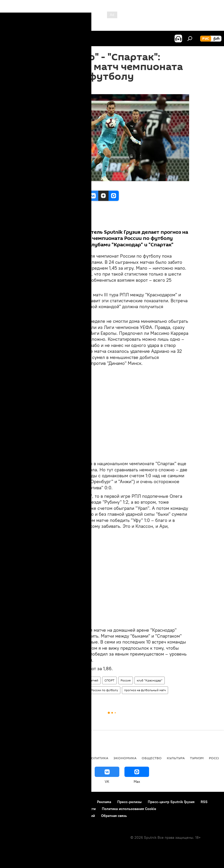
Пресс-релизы (129, 802)
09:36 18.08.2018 (49, 88)
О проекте (14, 802)
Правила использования (71, 802)
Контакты (37, 802)
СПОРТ (109, 680)
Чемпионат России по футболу (96, 690)
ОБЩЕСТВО (152, 758)
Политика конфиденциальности (69, 809)
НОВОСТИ (14, 758)
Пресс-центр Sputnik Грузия (171, 802)
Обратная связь (114, 816)
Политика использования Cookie (129, 809)
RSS (204, 802)
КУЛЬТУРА (176, 758)
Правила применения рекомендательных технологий (50, 816)
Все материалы (59, 221)
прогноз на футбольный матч (145, 690)
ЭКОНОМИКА (125, 758)
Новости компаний (21, 809)
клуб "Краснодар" (150, 680)
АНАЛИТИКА (38, 758)
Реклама (104, 802)
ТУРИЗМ (197, 758)
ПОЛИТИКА (98, 758)
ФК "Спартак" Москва (53, 690)
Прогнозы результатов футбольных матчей (68, 680)
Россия (126, 680)
